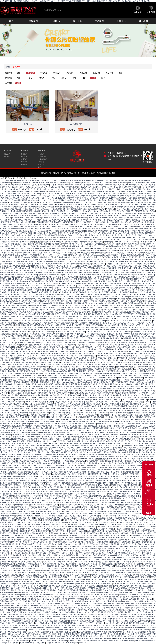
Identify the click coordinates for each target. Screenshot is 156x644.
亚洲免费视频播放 (106, 349)
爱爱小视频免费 (145, 415)
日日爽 (25, 603)
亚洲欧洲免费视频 (21, 255)
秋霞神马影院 (142, 303)
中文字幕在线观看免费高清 (53, 233)
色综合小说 (140, 386)
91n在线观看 (93, 334)
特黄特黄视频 (44, 638)
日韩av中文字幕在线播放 (104, 187)
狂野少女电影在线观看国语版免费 (115, 183)
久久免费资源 (27, 494)
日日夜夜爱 (96, 277)
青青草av (41, 411)
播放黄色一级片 (133, 246)
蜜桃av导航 (18, 494)
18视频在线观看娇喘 (119, 194)
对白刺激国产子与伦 (34, 343)
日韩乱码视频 (122, 503)
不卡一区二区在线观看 (98, 222)
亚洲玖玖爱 (52, 211)
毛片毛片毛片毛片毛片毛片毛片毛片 (129, 319)
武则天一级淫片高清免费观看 (142, 347)
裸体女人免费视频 (49, 586)
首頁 (11, 21)
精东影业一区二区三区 (15, 257)
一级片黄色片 (138, 321)
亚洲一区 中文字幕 (125, 608)
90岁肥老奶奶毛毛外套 (147, 373)
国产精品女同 (144, 625)
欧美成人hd (30, 448)
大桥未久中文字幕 (137, 371)
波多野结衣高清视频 (27, 242)
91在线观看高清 (68, 459)
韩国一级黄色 (72, 489)
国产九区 (72, 340)
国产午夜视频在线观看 (46, 439)
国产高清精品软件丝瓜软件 (137, 395)
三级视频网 (84, 323)
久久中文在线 (38, 248)
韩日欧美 (30, 325)
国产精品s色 (108, 316)
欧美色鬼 (40, 213)
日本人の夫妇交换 (44, 196)
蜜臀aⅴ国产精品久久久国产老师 (113, 218)
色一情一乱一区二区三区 (70, 430)
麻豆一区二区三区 (90, 209)
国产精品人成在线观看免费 (14, 185)
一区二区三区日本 (9, 303)
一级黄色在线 (82, 454)
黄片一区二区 (116, 382)
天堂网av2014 (127, 494)
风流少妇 (132, 518)
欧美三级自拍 (82, 546)
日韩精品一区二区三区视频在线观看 (132, 255)
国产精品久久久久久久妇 (32, 327)
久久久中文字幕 (122, 299)
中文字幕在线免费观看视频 (14, 207)
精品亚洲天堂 (88, 200)
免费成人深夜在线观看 (25, 367)
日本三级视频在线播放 (37, 255)
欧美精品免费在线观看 (32, 240)
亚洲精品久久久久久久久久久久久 (68, 251)
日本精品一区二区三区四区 (10, 251)
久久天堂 (21, 360)
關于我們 (143, 21)
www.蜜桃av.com (51, 255)
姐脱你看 (14, 503)
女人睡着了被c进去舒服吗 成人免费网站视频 (94, 535)
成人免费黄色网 (101, 378)
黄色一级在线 (22, 310)
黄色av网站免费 (13, 371)
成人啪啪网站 (39, 235)
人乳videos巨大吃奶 (62, 194)
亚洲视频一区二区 (102, 481)
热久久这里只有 (25, 601)
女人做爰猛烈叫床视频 (20, 183)
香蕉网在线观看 (113, 310)
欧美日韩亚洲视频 (130, 579)
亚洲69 (112, 588)
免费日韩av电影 (99, 465)
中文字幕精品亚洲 (86, 281)
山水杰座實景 (76, 124)
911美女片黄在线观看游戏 (34, 259)
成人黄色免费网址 (32, 308)
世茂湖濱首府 (43, 159)
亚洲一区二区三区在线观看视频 (83, 369)
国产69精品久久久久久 (11, 312)
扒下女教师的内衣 (77, 415)
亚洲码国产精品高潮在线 (24, 375)
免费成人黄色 (20, 288)
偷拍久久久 (112, 454)
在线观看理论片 (60, 325)
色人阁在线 (50, 187)
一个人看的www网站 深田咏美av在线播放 (110, 571)
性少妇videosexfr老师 (37, 183)
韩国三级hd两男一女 (41, 577)
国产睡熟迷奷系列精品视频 (75, 231)
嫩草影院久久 (121, 507)
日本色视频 (49, 402)
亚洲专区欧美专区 (51, 235)
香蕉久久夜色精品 (70, 546)
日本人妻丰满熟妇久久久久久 (15, 437)
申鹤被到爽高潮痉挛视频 (69, 509)
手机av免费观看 (64, 255)
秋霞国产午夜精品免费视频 (129, 391)
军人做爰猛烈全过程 (103, 476)
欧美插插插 (108, 242)
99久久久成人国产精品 (50, 601)
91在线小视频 (27, 209)
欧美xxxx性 (137, 231)
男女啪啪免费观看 (109, 347)
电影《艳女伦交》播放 (107, 319)
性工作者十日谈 (13, 351)
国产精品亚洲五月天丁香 (127, 294)
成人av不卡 (49, 483)
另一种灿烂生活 (15, 406)
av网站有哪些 (40, 643)
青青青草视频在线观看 (148, 329)
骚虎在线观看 (88, 347)
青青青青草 (12, 529)
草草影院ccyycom (55, 191)
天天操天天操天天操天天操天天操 (122, 323)
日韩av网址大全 (135, 413)
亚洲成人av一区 (112, 334)
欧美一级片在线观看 (36, 273)
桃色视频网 (146, 312)
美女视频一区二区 (7, 200)
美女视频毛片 (54, 292)
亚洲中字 (92, 476)
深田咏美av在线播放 (145, 636)
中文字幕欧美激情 (108, 457)
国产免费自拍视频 (72, 187)
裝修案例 (33, 21)
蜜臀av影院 (101, 472)
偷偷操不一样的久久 (41, 472)
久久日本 (108, 205)
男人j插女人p (63, 235)
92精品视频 (150, 408)
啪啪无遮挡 (132, 299)
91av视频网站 (93, 358)
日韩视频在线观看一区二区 (115, 301)
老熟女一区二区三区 (55, 487)
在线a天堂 (67, 592)
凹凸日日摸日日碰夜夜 (72, 452)
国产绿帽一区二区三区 (26, 478)
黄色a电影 (135, 205)
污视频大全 (90, 402)
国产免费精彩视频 (135, 297)
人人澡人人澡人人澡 (123, 233)
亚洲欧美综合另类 (112, 255)
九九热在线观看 (47, 207)
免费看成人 (61, 448)
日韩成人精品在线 (35, 216)
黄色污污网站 (121, 573)
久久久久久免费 (63, 551)
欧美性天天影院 (106, 389)
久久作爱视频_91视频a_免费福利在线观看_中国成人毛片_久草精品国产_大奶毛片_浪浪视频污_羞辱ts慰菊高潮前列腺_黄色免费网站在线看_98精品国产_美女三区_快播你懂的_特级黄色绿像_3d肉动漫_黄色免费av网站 (75, 1)
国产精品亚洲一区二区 (33, 391)
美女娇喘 (34, 196)
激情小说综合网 (28, 244)
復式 (74, 78)
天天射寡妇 (105, 338)
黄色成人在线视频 (12, 205)
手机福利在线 (88, 205)
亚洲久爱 (115, 189)
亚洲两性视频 (118, 360)
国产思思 (79, 340)
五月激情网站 (87, 411)
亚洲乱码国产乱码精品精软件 (92, 404)
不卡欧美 (3, 595)
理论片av (11, 365)
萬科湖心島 (42, 157)
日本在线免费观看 (118, 386)
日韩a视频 (99, 452)
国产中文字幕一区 (120, 216)
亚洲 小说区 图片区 (104, 194)
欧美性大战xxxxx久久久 (62, 264)
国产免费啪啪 (84, 301)
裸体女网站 (148, 321)
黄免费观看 (81, 625)
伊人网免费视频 (119, 253)
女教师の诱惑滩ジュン (141, 340)
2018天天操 (92, 189)
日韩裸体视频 (145, 577)
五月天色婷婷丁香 (20, 546)
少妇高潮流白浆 (97, 183)
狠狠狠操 (56, 321)
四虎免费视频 (43, 268)
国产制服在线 (124, 224)
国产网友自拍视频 (17, 551)
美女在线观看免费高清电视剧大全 (79, 196)
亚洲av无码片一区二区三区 (77, 474)
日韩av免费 (36, 525)
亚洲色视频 (70, 198)
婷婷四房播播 (112, 378)
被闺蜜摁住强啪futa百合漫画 (46, 246)
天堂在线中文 (37, 601)
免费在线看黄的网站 (122, 371)
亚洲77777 (103, 474)
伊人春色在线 (147, 349)
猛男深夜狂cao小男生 (147, 391)
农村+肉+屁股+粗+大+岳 (90, 327)
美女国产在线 (104, 345)
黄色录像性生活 (25, 378)
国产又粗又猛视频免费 (100, 568)
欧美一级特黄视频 (60, 240)
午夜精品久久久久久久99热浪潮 (11, 211)
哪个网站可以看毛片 (89, 424)
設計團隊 (55, 21)
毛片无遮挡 (53, 577)
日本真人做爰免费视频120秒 (14, 358)
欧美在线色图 (150, 222)
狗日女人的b (110, 538)
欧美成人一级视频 (34, 312)
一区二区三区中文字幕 (40, 496)
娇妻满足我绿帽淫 (47, 312)
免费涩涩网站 (122, 520)
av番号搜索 (137, 266)
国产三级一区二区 (123, 516)
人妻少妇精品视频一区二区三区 (87, 345)
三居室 (52, 78)
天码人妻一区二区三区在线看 (36, 356)
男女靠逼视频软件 (26, 614)
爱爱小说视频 (91, 397)
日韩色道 (73, 503)
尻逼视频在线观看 (16, 266)
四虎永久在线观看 (143, 264)
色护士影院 (37, 347)
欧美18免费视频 (147, 231)
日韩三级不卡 (96, 457)
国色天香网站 (6, 586)
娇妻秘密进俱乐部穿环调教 (43, 316)
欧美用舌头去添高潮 (145, 603)
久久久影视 (86, 551)
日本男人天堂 (75, 220)
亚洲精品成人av (135, 224)
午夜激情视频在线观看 (99, 619)
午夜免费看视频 (103, 522)
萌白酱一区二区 (117, 485)
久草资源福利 (98, 220)
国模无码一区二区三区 (31, 189)
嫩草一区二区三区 (11, 360)
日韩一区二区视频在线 (90, 544)
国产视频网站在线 (116, 338)
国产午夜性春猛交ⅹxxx (56, 461)
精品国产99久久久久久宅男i (34, 557)
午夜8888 (97, 338)
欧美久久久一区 (123, 384)
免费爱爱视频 (55, 314)
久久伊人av (132, 417)
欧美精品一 (92, 371)
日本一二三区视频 (29, 246)
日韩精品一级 (147, 200)
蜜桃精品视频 (60, 492)
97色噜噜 (82, 630)
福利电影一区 (53, 417)
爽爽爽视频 (63, 610)
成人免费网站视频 (132, 625)
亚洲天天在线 (53, 419)
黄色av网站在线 (84, 619)
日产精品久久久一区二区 (13, 638)
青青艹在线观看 (142, 389)
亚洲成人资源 (33, 415)
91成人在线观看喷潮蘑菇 (82, 577)
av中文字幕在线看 (111, 185)
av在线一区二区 (122, 511)
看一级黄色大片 (59, 562)
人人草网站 (148, 533)
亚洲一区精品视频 (41, 422)
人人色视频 (146, 224)
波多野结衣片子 (17, 428)
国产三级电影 (55, 430)
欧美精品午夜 (118, 527)
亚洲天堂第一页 (135, 411)
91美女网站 (90, 299)
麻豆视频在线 (19, 402)
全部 (18, 73)
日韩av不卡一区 (57, 415)
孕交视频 (11, 538)
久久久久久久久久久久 (107, 573)
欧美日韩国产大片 (90, 527)
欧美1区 (53, 367)
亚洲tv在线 (29, 514)
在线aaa (90, 226)
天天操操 (47, 273)
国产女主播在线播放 (74, 400)
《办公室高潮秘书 (144, 393)
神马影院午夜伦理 (40, 211)
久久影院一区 (12, 395)
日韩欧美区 (124, 259)
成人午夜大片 (107, 297)
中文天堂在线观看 (116, 489)
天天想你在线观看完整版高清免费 (21, 470)
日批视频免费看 (6, 183)
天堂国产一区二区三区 (61, 288)
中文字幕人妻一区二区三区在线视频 (119, 332)
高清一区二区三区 (6, 382)
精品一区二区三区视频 (114, 592)
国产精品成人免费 (6, 213)
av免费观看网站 (29, 500)
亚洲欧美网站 (99, 257)
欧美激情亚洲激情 (87, 540)
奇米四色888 (151, 189)
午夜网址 (66, 503)
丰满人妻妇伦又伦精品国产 (77, 371)
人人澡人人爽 (49, 237)
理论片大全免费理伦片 (19, 443)
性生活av (104, 549)
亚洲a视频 (132, 362)
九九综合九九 (67, 290)
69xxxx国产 (37, 584)
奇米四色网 (88, 628)
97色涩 (11, 500)
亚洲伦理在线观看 (105, 343)
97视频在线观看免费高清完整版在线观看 (28, 373)
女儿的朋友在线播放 (42, 185)
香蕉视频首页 (87, 606)
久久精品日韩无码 (56, 360)
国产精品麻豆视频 (147, 351)
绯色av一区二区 (116, 400)
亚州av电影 (134, 419)
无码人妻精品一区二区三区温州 (131, 492)
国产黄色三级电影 (143, 630)
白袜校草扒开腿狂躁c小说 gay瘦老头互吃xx (125, 345)
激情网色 (64, 248)
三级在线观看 (64, 478)
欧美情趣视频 (28, 540)
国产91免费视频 (146, 244)
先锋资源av (25, 345)
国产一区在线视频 (101, 514)
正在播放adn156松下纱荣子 (84, 294)
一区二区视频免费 (40, 290)
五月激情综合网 (8, 255)
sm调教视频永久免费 (114, 268)
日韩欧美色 (128, 461)
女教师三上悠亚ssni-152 (71, 457)
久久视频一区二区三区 (23, 386)
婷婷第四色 (48, 321)
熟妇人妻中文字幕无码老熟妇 (77, 386)
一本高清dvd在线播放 (40, 191)
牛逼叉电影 (45, 314)
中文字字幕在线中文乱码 (60, 229)
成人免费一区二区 (42, 283)
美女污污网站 (59, 312)
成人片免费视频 (79, 290)
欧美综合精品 (12, 226)
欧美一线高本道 (8, 448)
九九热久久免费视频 (84, 319)
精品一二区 (54, 472)
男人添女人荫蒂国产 (66, 294)
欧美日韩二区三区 (137, 356)
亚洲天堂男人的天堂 (49, 218)
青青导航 (126, 428)
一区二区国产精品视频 (147, 354)
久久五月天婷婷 (127, 375)
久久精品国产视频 (50, 641)
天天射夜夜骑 (78, 205)
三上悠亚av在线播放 (130, 240)
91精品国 (106, 248)
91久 (72, 382)
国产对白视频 (120, 564)
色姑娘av (122, 281)
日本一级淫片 (116, 303)
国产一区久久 (75, 575)
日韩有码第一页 (38, 551)
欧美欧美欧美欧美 (110, 351)
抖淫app (36, 275)
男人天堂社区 (58, 216)
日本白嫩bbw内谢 (61, 281)
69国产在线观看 (98, 185)
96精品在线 (18, 231)
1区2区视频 (24, 273)
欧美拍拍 (44, 632)
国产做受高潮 (35, 505)
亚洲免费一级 (81, 226)
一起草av (41, 476)
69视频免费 (4, 432)
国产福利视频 (58, 297)
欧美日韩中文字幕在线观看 (127, 213)
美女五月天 (134, 525)
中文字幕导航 (147, 553)
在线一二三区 (34, 205)
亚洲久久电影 (23, 612)
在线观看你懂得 (95, 253)
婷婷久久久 (101, 209)
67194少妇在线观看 (32, 625)
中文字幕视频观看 (6, 329)
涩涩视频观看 (61, 327)
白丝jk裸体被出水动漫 (115, 461)
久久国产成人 (40, 478)
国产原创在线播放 (15, 540)
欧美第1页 (114, 248)
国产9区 (94, 259)
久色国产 (40, 544)
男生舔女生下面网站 (40, 575)
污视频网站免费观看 (22, 336)
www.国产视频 (124, 474)
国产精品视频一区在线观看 (43, 297)
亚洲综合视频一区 (77, 406)
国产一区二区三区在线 (75, 209)
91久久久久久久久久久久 (106, 356)
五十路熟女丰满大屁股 (99, 551)
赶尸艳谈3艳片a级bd (133, 308)
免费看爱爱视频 (127, 628)
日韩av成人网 (106, 382)
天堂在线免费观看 (122, 354)
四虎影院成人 (72, 623)
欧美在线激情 (14, 273)
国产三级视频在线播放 (106, 395)
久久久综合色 (24, 334)
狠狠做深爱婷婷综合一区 (147, 240)
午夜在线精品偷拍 (40, 325)
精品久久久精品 (78, 505)
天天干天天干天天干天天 (147, 426)
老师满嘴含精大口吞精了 (121, 226)
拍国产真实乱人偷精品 (23, 365)
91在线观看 (115, 542)
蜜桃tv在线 (17, 283)
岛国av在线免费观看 (29, 213)
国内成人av (79, 579)
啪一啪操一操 (51, 251)
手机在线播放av (28, 393)
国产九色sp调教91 (71, 343)
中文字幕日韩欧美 (25, 503)
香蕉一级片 (42, 452)
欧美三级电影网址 (116, 579)
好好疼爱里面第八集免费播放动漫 (61, 496)
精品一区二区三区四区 (139, 270)
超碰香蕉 (21, 617)
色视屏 (110, 527)
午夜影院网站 (141, 183)
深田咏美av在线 (126, 196)
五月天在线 (65, 643)
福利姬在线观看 (67, 614)
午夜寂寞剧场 (32, 229)
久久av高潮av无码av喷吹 (69, 273)
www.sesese (65, 382)
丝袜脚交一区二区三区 (86, 623)
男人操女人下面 (16, 246)
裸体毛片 (68, 577)
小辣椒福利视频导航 (127, 273)
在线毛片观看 (73, 542)
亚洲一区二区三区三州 (128, 264)
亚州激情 (100, 351)
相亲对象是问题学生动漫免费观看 (81, 422)
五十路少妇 (36, 632)
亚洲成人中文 (138, 375)
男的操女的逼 (20, 400)
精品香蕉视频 (62, 224)
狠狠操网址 (83, 343)
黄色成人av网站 (47, 240)
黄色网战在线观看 (114, 200)
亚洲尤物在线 (78, 270)
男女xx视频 (59, 636)
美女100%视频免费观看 (112, 380)
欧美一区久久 (37, 562)
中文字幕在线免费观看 (53, 411)
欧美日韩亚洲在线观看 (120, 389)
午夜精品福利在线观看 (73, 468)
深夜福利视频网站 (140, 279)
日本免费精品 (122, 325)
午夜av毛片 (83, 187)
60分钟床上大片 (126, 222)
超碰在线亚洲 (5, 443)
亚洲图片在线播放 (111, 292)
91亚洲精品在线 (29, 428)
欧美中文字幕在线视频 (73, 312)
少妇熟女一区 (112, 362)
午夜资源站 (110, 209)
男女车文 (98, 365)
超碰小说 (97, 281)
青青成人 (133, 428)
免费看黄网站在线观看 (78, 288)
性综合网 (48, 259)
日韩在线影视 (51, 266)
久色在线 (140, 638)
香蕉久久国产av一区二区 (86, 286)
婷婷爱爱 (93, 240)
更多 (40, 167)
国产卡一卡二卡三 (83, 222)
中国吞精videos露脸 (64, 308)
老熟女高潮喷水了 (38, 386)
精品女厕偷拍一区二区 (114, 428)
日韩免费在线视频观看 (68, 321)
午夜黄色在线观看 (31, 202)
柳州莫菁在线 (19, 240)
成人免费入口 (110, 623)
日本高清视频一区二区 (59, 253)
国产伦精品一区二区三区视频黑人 (125, 393)
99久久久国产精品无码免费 (98, 562)
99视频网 (70, 498)
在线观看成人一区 (145, 229)
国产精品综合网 (107, 216)
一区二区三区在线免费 (127, 290)
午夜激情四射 (128, 430)
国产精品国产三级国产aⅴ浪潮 (128, 415)
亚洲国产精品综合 (41, 393)
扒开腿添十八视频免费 (134, 606)
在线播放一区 (143, 520)
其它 (103, 78)
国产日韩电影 (60, 319)
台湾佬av (29, 489)
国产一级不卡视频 (60, 437)
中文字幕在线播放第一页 (103, 422)
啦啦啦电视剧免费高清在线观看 (51, 275)
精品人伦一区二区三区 (114, 321)
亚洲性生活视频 (29, 560)
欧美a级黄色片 (85, 555)
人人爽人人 (62, 218)
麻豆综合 (147, 402)
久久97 (46, 200)
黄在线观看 (63, 527)
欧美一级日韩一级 (17, 535)
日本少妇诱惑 (99, 244)
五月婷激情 (4, 209)
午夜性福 (79, 244)
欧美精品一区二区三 (100, 411)
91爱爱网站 (98, 347)
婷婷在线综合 (47, 498)
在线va (70, 235)
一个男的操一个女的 (41, 220)
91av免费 (40, 237)
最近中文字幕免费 (39, 636)
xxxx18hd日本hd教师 (65, 413)
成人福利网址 (60, 187)
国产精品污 (15, 286)
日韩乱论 (58, 603)
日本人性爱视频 (51, 380)
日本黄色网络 (123, 378)
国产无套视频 (83, 266)
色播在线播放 (108, 220)
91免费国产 (86, 400)
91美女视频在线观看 (74, 424)
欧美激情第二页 (94, 581)
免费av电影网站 (106, 360)
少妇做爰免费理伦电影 (108, 503)
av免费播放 (4, 319)
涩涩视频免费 (17, 542)
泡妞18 (30, 566)
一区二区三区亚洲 (112, 336)
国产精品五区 (19, 224)
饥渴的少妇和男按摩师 (62, 332)
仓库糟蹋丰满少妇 (73, 446)
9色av (47, 183)
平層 (93, 78)
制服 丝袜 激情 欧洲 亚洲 (79, 314)
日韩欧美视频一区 (113, 196)
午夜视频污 (144, 198)
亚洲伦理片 (135, 590)
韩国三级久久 (89, 435)
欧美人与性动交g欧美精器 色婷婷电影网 (46, 299)
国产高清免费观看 (79, 397)
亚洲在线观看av (22, 262)
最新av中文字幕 (148, 592)
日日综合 (24, 338)
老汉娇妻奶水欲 (124, 248)
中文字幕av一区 (29, 518)
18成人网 (152, 198)
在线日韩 (44, 588)
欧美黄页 (143, 525)
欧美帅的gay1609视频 (127, 334)
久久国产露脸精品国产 (58, 354)
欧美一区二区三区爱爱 (99, 439)
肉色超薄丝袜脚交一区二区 (23, 577)
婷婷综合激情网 (66, 571)
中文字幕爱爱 (8, 380)
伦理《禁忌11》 (126, 310)
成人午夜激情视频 (76, 391)
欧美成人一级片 (101, 621)
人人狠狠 (92, 303)
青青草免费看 (31, 590)
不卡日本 (53, 185)
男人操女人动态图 (39, 266)
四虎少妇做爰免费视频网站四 (83, 450)
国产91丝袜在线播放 (15, 518)
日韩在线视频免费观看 (32, 207)
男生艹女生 (88, 233)
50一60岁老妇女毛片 (126, 575)
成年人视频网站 (86, 220)
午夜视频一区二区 (110, 266)
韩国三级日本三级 (143, 459)
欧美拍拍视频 (57, 222)
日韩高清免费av (76, 183)
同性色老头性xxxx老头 (87, 373)
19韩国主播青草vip (79, 402)
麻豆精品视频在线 (135, 200)
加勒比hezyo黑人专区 (70, 277)
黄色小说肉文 (20, 489)
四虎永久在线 (34, 262)
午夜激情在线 (38, 400)
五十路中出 (45, 413)
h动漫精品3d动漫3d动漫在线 (116, 246)
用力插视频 (19, 505)
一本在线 (29, 522)
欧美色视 (144, 343)
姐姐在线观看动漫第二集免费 (130, 599)
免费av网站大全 (92, 564)
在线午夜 (125, 549)
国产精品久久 (112, 520)
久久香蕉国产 (19, 329)
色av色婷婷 (100, 286)
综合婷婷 (90, 465)
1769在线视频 (107, 275)
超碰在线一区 (27, 231)
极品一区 (82, 483)
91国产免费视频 (45, 549)
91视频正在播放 (59, 231)
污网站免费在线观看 (99, 196)
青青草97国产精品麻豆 (87, 485)
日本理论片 (19, 459)
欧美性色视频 (69, 216)
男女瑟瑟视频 (9, 275)
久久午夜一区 (32, 268)
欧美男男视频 (75, 634)
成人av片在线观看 (149, 257)
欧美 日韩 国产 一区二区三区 (78, 566)
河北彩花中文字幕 (99, 601)
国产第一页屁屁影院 (148, 196)
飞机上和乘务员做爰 (59, 424)
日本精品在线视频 (113, 222)
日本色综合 (129, 218)
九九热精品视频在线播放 (74, 200)
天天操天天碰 (102, 397)
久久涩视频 (29, 597)
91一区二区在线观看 (81, 235)
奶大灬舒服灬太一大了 (88, 522)
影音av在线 (105, 408)
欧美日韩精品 (61, 262)
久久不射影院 (120, 557)
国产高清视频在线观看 (52, 248)
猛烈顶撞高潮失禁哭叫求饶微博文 (97, 231)
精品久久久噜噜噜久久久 (13, 487)
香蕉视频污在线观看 (111, 257)
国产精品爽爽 (28, 211)
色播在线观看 (95, 448)
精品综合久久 (94, 468)
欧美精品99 (67, 603)
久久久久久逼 (26, 198)
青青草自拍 (18, 485)
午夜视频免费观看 (69, 222)
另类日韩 (141, 235)
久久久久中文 (119, 220)
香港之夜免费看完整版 (130, 191)
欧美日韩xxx (66, 268)
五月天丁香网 (132, 194)
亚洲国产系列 (5, 590)
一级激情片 (46, 579)
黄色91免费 (36, 378)
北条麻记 (51, 319)
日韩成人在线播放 (108, 233)
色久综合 (8, 391)
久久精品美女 (54, 283)
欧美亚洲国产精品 (138, 209)
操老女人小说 (98, 211)
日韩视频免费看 (93, 474)
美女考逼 (108, 226)
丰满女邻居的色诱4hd (15, 621)
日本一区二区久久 (115, 240)
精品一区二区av (147, 599)
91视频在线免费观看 (103, 542)
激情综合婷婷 (130, 386)
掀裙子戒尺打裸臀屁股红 (23, 496)
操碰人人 (22, 314)
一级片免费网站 (60, 400)
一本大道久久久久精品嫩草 (25, 628)
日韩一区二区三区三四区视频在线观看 (99, 305)
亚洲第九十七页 (36, 340)
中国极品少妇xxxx (74, 253)
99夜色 (23, 325)
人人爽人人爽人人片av (54, 476)
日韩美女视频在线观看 (49, 369)
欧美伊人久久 (58, 628)
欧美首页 (133, 389)
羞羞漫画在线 (41, 404)
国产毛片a (45, 507)
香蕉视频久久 (80, 461)
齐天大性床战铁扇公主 (144, 314)
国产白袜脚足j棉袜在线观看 (63, 270)
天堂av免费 (30, 422)
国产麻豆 (135, 327)
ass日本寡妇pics (114, 483)
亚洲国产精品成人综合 (28, 286)
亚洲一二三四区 (16, 244)
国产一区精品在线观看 (129, 426)
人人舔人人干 (126, 205)
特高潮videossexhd (88, 452)
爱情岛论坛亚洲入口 (18, 590)
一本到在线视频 (8, 603)
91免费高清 (62, 356)
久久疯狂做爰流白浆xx (63, 408)
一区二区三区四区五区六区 (96, 332)
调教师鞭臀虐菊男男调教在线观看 (115, 202)
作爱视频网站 (96, 273)
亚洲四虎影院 (141, 527)
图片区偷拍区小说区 (49, 343)
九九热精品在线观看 (23, 303)
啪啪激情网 (49, 454)
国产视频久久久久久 (105, 509)
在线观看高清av (100, 299)
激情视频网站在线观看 (103, 294)
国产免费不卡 (82, 334)
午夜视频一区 (142, 286)
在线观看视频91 (117, 476)
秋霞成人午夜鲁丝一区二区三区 (35, 329)
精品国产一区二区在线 (132, 187)
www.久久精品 (111, 465)
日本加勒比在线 (84, 213)
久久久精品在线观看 (68, 299)
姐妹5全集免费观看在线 (14, 279)
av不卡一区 (4, 393)
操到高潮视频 (54, 507)
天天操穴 (131, 183)
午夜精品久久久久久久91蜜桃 (35, 187)
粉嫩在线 (121, 185)
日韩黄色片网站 (113, 614)
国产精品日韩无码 (20, 465)
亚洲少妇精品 (6, 259)
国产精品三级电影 (80, 358)
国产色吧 (115, 422)
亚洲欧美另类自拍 (22, 404)
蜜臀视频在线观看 (140, 218)
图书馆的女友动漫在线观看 (132, 404)
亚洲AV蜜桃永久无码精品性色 (73, 360)
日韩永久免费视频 (17, 568)
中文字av (83, 643)
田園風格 (83, 73)
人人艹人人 (138, 560)
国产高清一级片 (89, 354)
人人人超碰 (124, 621)
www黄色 (44, 461)
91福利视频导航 (56, 503)
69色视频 (26, 424)
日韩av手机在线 (136, 226)
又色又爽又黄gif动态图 (58, 198)
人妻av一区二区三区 (82, 448)
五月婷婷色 (47, 345)
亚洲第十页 (145, 424)
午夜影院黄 (88, 185)
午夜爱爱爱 (75, 338)
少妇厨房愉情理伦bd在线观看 (144, 207)
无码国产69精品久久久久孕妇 (93, 316)
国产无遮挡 (137, 196)
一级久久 (45, 347)
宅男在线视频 (88, 268)
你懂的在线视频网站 (68, 202)
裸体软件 (90, 308)
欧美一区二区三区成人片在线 (115, 402)
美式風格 (70, 73)
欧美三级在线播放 (32, 358)
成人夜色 (74, 483)
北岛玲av (64, 617)
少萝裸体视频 (122, 362)
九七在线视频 (113, 229)
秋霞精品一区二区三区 (97, 441)
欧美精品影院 (88, 384)
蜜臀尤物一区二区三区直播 (70, 500)
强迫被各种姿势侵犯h (61, 286)
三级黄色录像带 (115, 283)
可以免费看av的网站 (28, 251)
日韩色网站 (117, 426)
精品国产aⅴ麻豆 (142, 454)
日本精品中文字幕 (52, 527)
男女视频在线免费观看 (111, 373)
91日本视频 (116, 343)
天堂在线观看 (14, 498)
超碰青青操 (15, 531)
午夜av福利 (11, 343)
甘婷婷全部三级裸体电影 (89, 395)
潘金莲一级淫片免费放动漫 (73, 233)
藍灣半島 (28, 124)
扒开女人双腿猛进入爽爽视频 (138, 503)
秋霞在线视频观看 (33, 619)
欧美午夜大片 (120, 606)
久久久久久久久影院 (7, 191)
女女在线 (140, 428)
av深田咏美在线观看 (113, 375)
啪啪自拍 (37, 426)
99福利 (3, 472)
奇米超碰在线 (26, 610)
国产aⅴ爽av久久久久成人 (13, 189)
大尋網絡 (92, 173)
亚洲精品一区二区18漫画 (138, 400)
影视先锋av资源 (48, 242)
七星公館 (41, 162)
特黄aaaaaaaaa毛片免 (59, 371)
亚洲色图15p (39, 454)
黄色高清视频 (37, 277)
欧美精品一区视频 (38, 294)
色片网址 (76, 562)
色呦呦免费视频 (77, 264)
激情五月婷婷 (32, 411)
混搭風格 (96, 73)
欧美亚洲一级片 (99, 270)
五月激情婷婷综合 (6, 485)
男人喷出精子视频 (95, 393)
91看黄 (110, 391)
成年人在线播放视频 (33, 314)
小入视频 (27, 279)
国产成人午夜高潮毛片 (120, 487)
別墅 (84, 78)
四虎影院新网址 (37, 321)
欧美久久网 (93, 566)
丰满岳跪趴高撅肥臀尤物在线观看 (15, 229)
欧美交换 (128, 231)
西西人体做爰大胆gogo (68, 334)
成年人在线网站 (135, 384)
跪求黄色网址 (113, 281)
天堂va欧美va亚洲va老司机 (60, 183)
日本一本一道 (40, 628)
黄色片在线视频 (36, 345)
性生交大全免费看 (80, 472)
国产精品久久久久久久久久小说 (20, 319)
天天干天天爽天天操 (19, 463)
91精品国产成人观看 (72, 555)
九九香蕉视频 (25, 417)
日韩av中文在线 (125, 336)
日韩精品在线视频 (79, 525)
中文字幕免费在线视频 (38, 305)
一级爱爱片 (64, 213)
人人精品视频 (38, 375)
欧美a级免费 (128, 448)
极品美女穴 (116, 205)
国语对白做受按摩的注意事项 (61, 514)
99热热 (51, 632)
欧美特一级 (12, 522)
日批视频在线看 (39, 380)
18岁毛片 (95, 319)
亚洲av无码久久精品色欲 (91, 237)
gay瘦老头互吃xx (55, 268)
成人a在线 (70, 356)
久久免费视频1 (33, 310)
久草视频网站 (64, 419)
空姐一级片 (25, 292)
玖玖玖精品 (47, 226)
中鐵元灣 (41, 154)
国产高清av (129, 397)
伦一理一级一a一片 (70, 266)
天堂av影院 (34, 292)
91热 (71, 194)
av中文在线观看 (30, 568)
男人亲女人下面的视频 (106, 566)
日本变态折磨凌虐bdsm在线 (128, 229)
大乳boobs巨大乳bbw (94, 275)
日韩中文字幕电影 (85, 557)
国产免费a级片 (70, 345)
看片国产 (35, 365)
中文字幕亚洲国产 (25, 253)
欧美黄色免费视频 (113, 500)
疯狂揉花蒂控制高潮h (130, 408)
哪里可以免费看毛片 (81, 303)
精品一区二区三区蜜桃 (32, 194)
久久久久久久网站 (93, 283)
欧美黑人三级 (14, 417)
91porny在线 (59, 242)
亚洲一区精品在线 (71, 632)
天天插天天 (13, 277)
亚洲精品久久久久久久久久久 (59, 220)
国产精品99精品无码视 (43, 222)
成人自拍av (138, 592)
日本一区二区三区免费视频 (42, 231)
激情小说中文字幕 (48, 338)
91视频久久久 (48, 216)
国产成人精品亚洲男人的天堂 (109, 262)
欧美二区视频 (49, 400)
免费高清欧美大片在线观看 (59, 351)
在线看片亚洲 (143, 437)
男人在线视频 (20, 448)
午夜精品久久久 (138, 222)
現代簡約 (31, 73)
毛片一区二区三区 (29, 283)
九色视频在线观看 (52, 294)
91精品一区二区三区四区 (79, 229)
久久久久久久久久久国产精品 (43, 522)
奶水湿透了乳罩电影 (19, 439)
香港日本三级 (53, 358)
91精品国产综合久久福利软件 (68, 323)
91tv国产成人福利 (99, 375)
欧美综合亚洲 (11, 454)
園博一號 (41, 164)
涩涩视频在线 (84, 590)
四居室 (64, 78)
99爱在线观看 (89, 365)
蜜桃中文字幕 (19, 321)
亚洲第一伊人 (21, 343)
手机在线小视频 (75, 551)
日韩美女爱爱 (21, 520)
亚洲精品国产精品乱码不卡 (12, 446)
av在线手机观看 (89, 336)
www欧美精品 (12, 314)
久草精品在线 (83, 393)
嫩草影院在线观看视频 (101, 489)
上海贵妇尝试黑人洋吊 (141, 500)
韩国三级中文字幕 (95, 207)
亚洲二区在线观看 (6, 373)
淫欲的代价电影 (37, 253)
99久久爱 (22, 264)
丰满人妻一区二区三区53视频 (114, 211)
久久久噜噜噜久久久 (133, 185)
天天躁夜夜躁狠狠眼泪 (30, 638)
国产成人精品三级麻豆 (96, 329)
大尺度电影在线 (115, 628)
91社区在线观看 (86, 248)
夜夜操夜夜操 (52, 356)
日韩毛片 (118, 209)
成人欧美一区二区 (98, 575)
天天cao (141, 277)
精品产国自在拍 (83, 441)
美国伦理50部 (99, 226)
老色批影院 (115, 435)
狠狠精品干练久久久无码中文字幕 (56, 544)
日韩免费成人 (20, 549)
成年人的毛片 (12, 617)
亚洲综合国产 (49, 384)
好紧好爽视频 (34, 406)
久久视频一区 (29, 384)
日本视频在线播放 (97, 292)
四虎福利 (29, 288)
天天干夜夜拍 (128, 446)
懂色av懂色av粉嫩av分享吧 (106, 367)
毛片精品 (129, 340)
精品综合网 (97, 606)
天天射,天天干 (7, 450)
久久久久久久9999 (99, 264)
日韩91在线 (81, 503)
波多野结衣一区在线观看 (45, 281)
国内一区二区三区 (100, 362)
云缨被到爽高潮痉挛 (38, 279)
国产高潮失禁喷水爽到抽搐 (12, 483)
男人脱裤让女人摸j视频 (48, 308)
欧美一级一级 (74, 568)
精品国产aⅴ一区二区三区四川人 (138, 237)
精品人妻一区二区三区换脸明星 (49, 202)
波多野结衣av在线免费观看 (92, 312)
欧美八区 (53, 443)
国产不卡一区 (126, 283)
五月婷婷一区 (36, 303)
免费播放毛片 (75, 351)
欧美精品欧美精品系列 (23, 191)
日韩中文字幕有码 (12, 233)
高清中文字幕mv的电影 (134, 564)
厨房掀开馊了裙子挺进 (22, 340)
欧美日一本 (43, 408)
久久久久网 (116, 235)
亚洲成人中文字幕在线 (64, 205)
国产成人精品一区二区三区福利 (78, 224)
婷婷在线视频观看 (22, 592)
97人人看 (132, 487)
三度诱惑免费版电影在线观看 (145, 211)
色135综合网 (41, 251)
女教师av (36, 489)
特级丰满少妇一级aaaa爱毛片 (82, 211)
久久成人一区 (76, 606)
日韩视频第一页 (24, 419)
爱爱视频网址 (69, 494)
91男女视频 (112, 540)
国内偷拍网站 (82, 516)
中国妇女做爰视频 (93, 389)
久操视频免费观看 (129, 382)
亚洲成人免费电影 (81, 207)
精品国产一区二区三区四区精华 (95, 553)
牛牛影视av (79, 365)
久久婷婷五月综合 (94, 516)
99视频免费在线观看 (98, 428)
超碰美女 (150, 395)
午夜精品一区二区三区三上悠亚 (94, 255)
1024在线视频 (140, 323)
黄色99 (95, 413)
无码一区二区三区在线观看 (10, 198)
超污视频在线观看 (59, 209)
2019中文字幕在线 (116, 198)
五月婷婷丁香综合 (6, 224)
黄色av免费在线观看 (124, 347)
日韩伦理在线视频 (44, 229)
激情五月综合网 (102, 240)
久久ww (98, 218)
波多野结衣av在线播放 (24, 516)
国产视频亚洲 (150, 262)
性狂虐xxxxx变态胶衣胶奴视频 (85, 496)
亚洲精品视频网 (115, 498)
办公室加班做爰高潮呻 (14, 297)
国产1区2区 (46, 535)
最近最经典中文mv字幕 (66, 185)
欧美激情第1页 (131, 610)
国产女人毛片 (77, 514)
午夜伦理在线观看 (112, 264)
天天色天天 (88, 270)
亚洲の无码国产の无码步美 (35, 402)
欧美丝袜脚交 (56, 549)
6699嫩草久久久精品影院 (12, 362)
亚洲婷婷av (16, 222)
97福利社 (9, 465)
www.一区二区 (8, 340)
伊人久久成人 (47, 336)
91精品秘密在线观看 (13, 301)
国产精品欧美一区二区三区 (75, 573)
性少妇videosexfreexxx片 (129, 373)
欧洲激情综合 (80, 305)
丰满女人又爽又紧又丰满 (36, 546)
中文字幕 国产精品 (82, 198)
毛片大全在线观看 (66, 189)
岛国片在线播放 (83, 240)
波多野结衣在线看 (142, 334)
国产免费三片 (113, 437)
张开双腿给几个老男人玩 (81, 292)
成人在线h (73, 286)
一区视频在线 (30, 441)
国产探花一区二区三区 (140, 435)
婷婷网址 (147, 375)
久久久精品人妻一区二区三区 (57, 305)
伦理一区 (28, 294)
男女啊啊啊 (76, 308)
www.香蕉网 (117, 242)
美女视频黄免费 (75, 426)
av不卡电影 (68, 257)
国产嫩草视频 (96, 325)
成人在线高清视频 (49, 373)
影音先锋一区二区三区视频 (125, 468)
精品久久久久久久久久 (138, 562)
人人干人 (3, 496)
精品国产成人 (104, 579)
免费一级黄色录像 (134, 424)
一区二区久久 (44, 360)
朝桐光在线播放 (30, 354)
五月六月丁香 (64, 470)
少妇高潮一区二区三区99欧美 (135, 220)
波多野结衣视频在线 (117, 231)
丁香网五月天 (113, 568)
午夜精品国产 (67, 476)
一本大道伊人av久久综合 (132, 349)
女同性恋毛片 (47, 391)
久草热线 (91, 187)
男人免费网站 (114, 251)
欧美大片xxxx (137, 316)
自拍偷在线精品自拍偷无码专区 (85, 194)
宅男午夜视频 (5, 411)
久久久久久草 (113, 439)
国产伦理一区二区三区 (129, 235)
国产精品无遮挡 (133, 288)
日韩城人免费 (140, 273)
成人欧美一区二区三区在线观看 (56, 542)
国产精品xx (105, 448)
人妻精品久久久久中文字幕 (10, 242)
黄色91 (122, 251)
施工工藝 (77, 21)
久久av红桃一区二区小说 (40, 198)
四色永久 (60, 612)
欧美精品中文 (47, 277)
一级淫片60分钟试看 (8, 356)
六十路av (3, 422)
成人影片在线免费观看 (25, 472)
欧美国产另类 (46, 362)
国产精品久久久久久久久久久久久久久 (80, 310)
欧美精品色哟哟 (144, 213)
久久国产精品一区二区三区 (31, 301)
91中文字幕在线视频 (13, 349)
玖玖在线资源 (25, 481)
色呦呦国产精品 (100, 268)
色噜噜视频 (100, 402)
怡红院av (53, 413)
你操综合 (17, 476)
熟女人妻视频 (9, 196)
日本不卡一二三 (102, 494)
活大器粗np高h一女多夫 (86, 481)
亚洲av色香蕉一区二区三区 (141, 283)
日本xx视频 (132, 406)
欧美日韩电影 (144, 457)
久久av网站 (114, 314)
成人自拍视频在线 (28, 222)
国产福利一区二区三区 (122, 305)
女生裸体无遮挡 (140, 275)
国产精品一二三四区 (104, 189)
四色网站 (60, 211)
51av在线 (67, 211)
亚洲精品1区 (14, 334)
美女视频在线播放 (62, 516)
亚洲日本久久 (18, 380)
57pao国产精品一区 (103, 303)
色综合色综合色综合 (33, 634)
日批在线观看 (38, 233)
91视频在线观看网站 (32, 257)
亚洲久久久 (102, 334)
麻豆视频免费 (91, 288)
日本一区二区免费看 (59, 196)
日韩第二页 (15, 586)
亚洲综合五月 (68, 511)
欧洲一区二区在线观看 (131, 198)
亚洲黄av (103, 500)
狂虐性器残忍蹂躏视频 (22, 200)
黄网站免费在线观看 (63, 338)
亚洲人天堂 (147, 369)
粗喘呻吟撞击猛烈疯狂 (101, 279)
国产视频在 (102, 415)
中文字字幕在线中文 (47, 492)
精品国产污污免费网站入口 (10, 338)
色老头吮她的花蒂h (43, 371)
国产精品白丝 (45, 189)
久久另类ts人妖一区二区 (28, 351)
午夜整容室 (127, 360)
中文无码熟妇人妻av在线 (84, 382)
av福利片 (11, 402)
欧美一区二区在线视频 (69, 557)
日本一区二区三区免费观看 (44, 332)
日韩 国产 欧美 (6, 222)
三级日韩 (145, 411)
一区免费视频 (12, 472)
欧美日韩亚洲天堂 (48, 301)
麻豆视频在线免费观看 (131, 485)
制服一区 (62, 386)
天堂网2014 (43, 389)
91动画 (145, 319)
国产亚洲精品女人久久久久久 (31, 323)
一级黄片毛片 (106, 525)
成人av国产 (73, 213)
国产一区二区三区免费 (128, 459)
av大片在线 (104, 283)
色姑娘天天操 (85, 428)
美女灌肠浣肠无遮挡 (132, 251)
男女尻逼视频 (100, 336)
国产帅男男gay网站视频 (55, 452)
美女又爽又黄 (42, 417)
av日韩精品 (87, 264)
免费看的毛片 (14, 601)
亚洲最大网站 (9, 336)
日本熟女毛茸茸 (130, 527)
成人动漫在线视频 (137, 305)
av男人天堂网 (45, 430)
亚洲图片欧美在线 (88, 251)
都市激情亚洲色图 (79, 257)
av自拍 (105, 454)
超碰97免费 (120, 603)
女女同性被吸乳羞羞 (139, 365)
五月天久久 (138, 369)
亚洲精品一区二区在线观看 (72, 411)
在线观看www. (9, 505)
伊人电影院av (80, 494)
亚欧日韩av (126, 268)
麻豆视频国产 (142, 380)
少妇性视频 (31, 573)
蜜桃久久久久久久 (87, 246)
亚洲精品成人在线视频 (20, 216)
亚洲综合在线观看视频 (60, 391)
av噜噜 (33, 397)
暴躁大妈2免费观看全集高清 (85, 538)
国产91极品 (7, 347)
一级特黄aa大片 (112, 290)
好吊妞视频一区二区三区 (110, 273)
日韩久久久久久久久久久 (67, 417)
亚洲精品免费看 (25, 498)
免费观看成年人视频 (145, 367)
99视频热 (17, 213)
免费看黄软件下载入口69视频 (142, 332)
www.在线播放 (89, 244)
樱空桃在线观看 (116, 408)
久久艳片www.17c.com (31, 430)
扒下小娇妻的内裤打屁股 (117, 237)
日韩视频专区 (102, 527)
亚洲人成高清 (151, 220)
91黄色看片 (74, 643)
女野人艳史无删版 (26, 233)
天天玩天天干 (112, 636)
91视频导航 (66, 237)
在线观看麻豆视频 (32, 549)
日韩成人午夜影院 (81, 581)
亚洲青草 (51, 408)
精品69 (18, 325)
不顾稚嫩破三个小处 (44, 446)
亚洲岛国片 (135, 248)
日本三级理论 (49, 533)
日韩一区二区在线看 (106, 413)
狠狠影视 (125, 452)
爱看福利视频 (8, 283)
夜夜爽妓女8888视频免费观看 (35, 224)
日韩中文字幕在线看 (78, 332)
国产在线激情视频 (100, 200)
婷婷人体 (12, 262)
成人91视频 (28, 380)
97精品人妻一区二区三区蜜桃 (21, 525)
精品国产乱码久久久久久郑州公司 (63, 226)
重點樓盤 (99, 21)
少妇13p (38, 448)
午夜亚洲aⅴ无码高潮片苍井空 (98, 546)
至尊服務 (121, 21)
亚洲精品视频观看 (121, 406)
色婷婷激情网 (110, 244)
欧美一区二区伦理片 (109, 207)
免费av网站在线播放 (33, 588)
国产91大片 (86, 183)
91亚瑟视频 (66, 393)
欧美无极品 (31, 281)
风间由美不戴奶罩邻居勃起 (31, 362)
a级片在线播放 (21, 564)
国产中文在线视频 (64, 463)
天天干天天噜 (61, 441)
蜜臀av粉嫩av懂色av (92, 360)
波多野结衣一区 (73, 248)
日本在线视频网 (125, 365)
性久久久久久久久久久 (91, 349)
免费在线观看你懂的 (72, 242)
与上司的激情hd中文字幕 (132, 338)
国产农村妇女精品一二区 (15, 187)
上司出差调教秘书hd (131, 489)
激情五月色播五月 (98, 191)
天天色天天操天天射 (124, 327)
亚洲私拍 (26, 487)
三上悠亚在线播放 (18, 259)
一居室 (30, 78)
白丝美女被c (115, 535)
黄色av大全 (56, 362)
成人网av (80, 417)
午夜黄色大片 (111, 472)
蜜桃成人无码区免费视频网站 (126, 367)
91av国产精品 (47, 264)
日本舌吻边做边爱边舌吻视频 (63, 207)
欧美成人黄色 (101, 391)
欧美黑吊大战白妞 (12, 378)
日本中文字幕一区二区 (77, 621)
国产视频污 (65, 588)
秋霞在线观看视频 (101, 251)
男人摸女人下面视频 (57, 200)
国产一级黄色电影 (97, 224)
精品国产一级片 (35, 413)
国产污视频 (27, 266)
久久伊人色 (86, 259)
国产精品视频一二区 (136, 511)
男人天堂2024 (119, 308)
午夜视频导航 (123, 358)
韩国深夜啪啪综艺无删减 (16, 422)
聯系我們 (7, 154)
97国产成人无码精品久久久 (23, 220)
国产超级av (39, 384)
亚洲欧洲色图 (126, 270)
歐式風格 (57, 73)
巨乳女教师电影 (58, 494)
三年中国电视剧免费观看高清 (57, 481)
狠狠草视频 (98, 634)
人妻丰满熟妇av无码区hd (25, 623)
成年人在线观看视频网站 (135, 301)
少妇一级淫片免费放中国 (9, 264)
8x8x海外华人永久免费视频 (22, 299)
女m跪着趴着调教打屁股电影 (52, 303)
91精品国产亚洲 (140, 189)
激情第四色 (130, 211)
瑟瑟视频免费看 (135, 452)
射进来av (58, 237)
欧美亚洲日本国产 (78, 367)
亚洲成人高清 (51, 224)
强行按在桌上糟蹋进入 (87, 542)
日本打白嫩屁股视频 (125, 266)
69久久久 (90, 216)
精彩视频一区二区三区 (84, 380)
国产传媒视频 (19, 384)
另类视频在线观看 (9, 305)
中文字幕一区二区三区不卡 (42, 209)
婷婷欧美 (123, 288)
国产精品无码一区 (78, 601)
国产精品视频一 (77, 268)
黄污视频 (94, 400)
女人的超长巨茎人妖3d (135, 216)
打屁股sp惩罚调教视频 (34, 264)
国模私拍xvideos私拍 (99, 437)
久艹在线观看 (35, 369)
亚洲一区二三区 (33, 443)
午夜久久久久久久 (83, 202)
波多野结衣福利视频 (133, 312)
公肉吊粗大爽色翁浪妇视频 (126, 540)
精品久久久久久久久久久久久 (84, 378)
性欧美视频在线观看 (126, 189)
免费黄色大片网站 (34, 599)
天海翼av (43, 489)
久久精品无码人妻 (53, 404)
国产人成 (38, 218)
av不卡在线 (79, 356)
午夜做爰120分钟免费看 (39, 487)
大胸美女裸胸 (44, 292)
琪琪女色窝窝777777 (112, 270)
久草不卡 (72, 305)
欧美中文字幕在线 (48, 194)
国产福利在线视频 (43, 354)
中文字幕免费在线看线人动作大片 (55, 566)
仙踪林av (91, 218)
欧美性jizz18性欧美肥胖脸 (98, 229)
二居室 (41, 78)
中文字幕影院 (134, 457)
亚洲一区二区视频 (121, 417)
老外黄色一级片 (150, 325)
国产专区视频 (60, 301)
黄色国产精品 (68, 303)
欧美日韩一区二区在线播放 (73, 347)
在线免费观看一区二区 (147, 571)
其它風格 (110, 73)
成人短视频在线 (138, 360)
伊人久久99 (78, 336)
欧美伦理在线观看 (140, 448)
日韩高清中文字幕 (136, 533)
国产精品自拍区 (129, 454)
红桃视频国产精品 (93, 503)
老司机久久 (20, 356)
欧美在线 (112, 514)
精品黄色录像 (99, 205)
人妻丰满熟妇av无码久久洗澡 (98, 588)
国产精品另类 (9, 288)
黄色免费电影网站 (25, 562)
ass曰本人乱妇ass (52, 610)
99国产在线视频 (80, 216)
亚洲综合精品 (133, 509)
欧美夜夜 (85, 468)
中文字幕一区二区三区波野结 (96, 290)
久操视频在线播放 (84, 191)
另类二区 (124, 200)
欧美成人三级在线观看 (44, 286)
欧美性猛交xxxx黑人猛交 (110, 365)
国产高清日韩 (41, 553)
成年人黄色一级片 (115, 494)
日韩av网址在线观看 (54, 290)
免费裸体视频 (91, 419)
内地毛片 (79, 349)
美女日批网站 (76, 237)
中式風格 (44, 73)
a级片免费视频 (98, 380)
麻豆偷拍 (17, 571)
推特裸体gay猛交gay (49, 448)
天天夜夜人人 (56, 349)
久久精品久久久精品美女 (114, 446)
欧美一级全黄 (127, 316)
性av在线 (20, 529)
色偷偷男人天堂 (45, 349)
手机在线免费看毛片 (80, 189)
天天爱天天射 (115, 544)
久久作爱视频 (63, 621)
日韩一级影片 (139, 483)
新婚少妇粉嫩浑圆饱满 (108, 327)
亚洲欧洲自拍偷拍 (96, 586)
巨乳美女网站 (64, 389)
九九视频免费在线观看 (17, 308)
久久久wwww (22, 281)
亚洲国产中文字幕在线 (136, 619)
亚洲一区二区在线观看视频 (83, 279)
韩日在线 (12, 641)
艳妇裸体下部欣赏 (67, 329)
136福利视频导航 (58, 345)
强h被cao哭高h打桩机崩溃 (124, 566)
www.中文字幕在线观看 (62, 432)
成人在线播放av (37, 200)
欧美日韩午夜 (97, 248)
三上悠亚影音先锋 (96, 603)
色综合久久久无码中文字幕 (128, 277)
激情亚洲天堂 (69, 579)
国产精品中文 (44, 443)
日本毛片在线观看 (148, 266)
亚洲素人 (20, 454)
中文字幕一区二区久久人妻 (61, 259)
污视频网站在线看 (45, 365)
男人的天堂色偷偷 (48, 327)
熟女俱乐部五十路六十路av (43, 288)
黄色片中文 (81, 299)
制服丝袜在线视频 (143, 362)
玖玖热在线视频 (35, 334)
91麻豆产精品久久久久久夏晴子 (22, 235)
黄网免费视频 (122, 351)
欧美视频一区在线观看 (15, 194)
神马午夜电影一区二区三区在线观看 (38, 538)
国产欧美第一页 (74, 281)
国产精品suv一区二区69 (30, 349)
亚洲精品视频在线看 (96, 266)
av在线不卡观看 (145, 191)
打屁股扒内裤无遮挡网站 (71, 549)
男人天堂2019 (142, 294)
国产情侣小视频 (148, 316)
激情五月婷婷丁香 (108, 312)
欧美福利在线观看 (15, 209)
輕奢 (121, 73)
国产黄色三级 (12, 253)
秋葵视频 (99, 373)
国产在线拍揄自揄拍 (91, 463)
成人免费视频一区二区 (113, 191)
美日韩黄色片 (102, 259)
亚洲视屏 (51, 325)
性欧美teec (79, 185)
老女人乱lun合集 (76, 255)
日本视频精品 (81, 465)
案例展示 (16, 67)
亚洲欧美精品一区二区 (105, 406)
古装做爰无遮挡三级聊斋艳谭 (141, 233)
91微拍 (116, 391)
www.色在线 (82, 531)
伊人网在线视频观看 (75, 527)
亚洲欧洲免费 (46, 525)
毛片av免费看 (119, 187)
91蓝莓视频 (24, 205)
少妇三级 (98, 216)
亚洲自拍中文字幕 (17, 316)
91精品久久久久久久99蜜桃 (146, 382)
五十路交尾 (30, 218)
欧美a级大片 (20, 597)
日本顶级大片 (39, 621)
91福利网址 (103, 358)
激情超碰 (34, 417)
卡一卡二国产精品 (17, 354)
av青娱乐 (129, 402)
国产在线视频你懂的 (111, 224)
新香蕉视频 (117, 470)
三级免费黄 (122, 437)
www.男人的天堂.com (41, 540)
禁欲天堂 (60, 343)
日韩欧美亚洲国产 (53, 279)
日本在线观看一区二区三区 (99, 198)
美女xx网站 (127, 209)
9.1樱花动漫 (17, 527)
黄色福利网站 (69, 628)
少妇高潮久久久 (137, 268)
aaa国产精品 (9, 415)
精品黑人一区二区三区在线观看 (55, 529)
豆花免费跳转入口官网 (61, 634)
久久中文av (54, 189)
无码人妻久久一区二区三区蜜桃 (100, 235)
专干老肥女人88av (95, 454)
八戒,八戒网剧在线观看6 (127, 292)
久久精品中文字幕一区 (136, 325)
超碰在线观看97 (85, 273)
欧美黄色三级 (39, 571)
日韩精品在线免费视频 (49, 378)
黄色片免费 (55, 273)
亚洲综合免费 (9, 270)
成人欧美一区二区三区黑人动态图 (79, 325)
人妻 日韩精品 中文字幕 (138, 474)
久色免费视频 (28, 297)
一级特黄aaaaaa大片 (33, 437)
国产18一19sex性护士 (88, 351)
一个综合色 (110, 354)
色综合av (108, 419)
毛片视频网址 (69, 297)
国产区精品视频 (92, 262)
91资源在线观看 (94, 507)
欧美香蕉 (84, 507)
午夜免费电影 (96, 297)
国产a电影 (104, 237)
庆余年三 (151, 380)
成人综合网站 (90, 494)
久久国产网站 (133, 520)
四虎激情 (120, 454)
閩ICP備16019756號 (109, 173)
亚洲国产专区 (9, 549)
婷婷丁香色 (10, 468)
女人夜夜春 (10, 597)
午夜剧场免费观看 (125, 439)
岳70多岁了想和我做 (22, 196)
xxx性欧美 (131, 634)
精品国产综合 (28, 485)
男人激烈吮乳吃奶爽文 (47, 205)
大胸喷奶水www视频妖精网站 (96, 483)
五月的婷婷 (149, 235)
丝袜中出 (70, 529)
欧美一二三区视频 (96, 202)
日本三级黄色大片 (101, 310)
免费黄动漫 (8, 220)
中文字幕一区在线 (120, 424)
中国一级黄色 (58, 546)
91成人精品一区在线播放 (134, 253)
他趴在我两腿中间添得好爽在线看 (128, 244)
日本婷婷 (11, 584)
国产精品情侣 (20, 538)
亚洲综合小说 (29, 185)
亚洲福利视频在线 (6, 268)
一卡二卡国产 (76, 432)
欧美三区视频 (5, 588)
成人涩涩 (68, 450)
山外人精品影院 (36, 336)
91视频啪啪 (111, 299)
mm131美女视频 (134, 351)
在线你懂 (90, 257)
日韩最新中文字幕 (89, 391)
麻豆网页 (104, 281)
